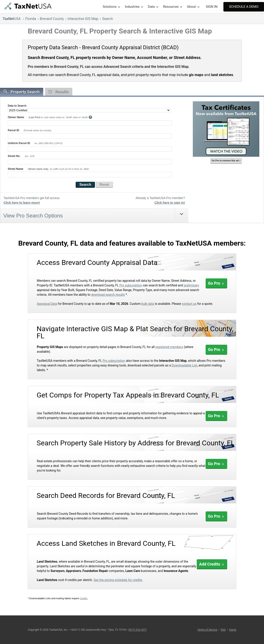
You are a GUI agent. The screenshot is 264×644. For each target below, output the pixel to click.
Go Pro (216, 283)
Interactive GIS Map (83, 19)
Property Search (22, 92)
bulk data (148, 304)
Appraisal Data (47, 304)
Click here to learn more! (22, 203)
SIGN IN (212, 7)
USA (12, 19)
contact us (189, 304)
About (191, 7)
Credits (84, 598)
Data (151, 7)
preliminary (191, 285)
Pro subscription (131, 285)
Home (233, 630)
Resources (171, 7)
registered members (169, 347)
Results (59, 92)
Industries (132, 7)
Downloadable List (184, 365)
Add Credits (212, 564)
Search (107, 19)
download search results (108, 295)
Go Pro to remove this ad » (226, 161)
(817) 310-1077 (138, 630)
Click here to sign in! (170, 203)
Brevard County (52, 19)
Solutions (110, 7)
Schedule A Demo (244, 7)
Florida (31, 19)
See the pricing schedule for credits (118, 580)
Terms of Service (207, 630)
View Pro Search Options (33, 216)
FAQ (223, 630)
